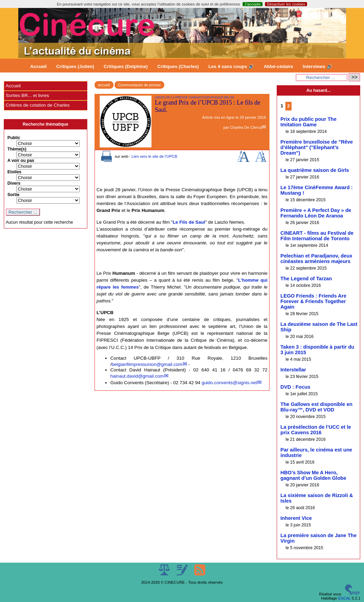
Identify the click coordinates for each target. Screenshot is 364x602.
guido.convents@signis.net (229, 383)
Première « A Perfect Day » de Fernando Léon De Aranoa (316, 213)
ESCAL (344, 598)
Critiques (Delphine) (126, 66)
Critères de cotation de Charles (38, 105)
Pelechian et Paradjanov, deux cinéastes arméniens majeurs (316, 259)
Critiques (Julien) (75, 66)
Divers (14, 183)
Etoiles (14, 172)
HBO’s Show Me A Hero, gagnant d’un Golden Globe (313, 475)
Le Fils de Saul (189, 222)
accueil (104, 85)
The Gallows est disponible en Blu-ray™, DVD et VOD (317, 407)
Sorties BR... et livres (27, 95)
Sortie (14, 195)
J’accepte (252, 4)
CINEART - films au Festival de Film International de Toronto (317, 236)
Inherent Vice (296, 518)
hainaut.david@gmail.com (137, 376)
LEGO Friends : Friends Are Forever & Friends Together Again (313, 301)
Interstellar (293, 370)
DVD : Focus (295, 387)
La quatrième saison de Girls (315, 170)
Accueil (39, 66)
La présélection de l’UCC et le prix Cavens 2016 (316, 430)
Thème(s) (17, 149)
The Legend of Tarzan (306, 279)
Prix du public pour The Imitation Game (308, 122)
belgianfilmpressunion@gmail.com (147, 364)
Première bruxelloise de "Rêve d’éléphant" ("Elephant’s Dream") (317, 147)
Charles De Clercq (245, 127)
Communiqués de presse (139, 85)
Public (14, 138)
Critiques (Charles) (178, 66)
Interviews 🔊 (317, 66)
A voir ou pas (21, 161)
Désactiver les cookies (286, 4)
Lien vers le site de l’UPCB (154, 156)
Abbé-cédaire (278, 66)
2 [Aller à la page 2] (288, 106)
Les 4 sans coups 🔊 (231, 66)
